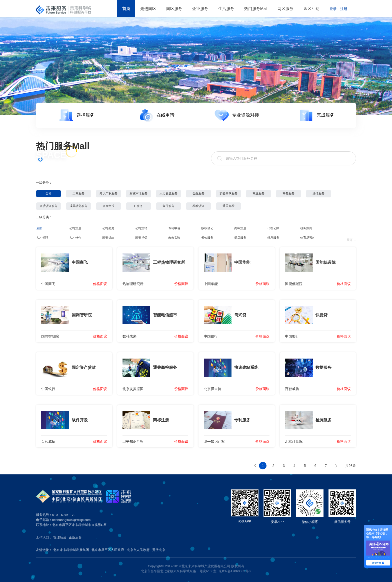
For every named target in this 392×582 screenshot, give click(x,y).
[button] (368, 558)
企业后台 (75, 537)
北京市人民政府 (138, 550)
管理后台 (60, 537)
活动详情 (378, 563)
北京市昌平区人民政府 (108, 550)
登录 (333, 9)
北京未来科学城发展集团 (71, 550)
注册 (344, 9)
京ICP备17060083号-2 (235, 571)
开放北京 (159, 550)
